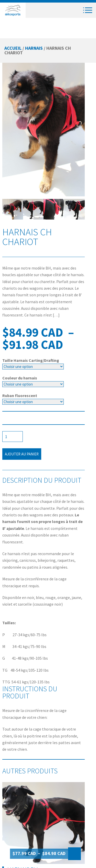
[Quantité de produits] (13, 437)
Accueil (13, 48)
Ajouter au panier (22, 454)
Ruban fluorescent (20, 395)
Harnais (34, 48)
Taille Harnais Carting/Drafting (31, 360)
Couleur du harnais (20, 378)
